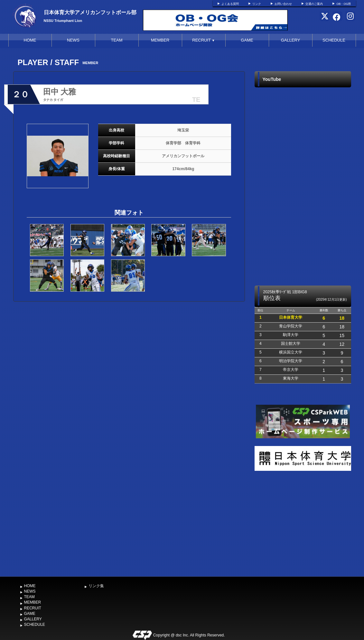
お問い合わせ (283, 4)
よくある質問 (230, 4)
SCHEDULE (334, 40)
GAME (247, 40)
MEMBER (160, 40)
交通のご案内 (314, 4)
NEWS (73, 40)
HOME (30, 40)
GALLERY (291, 40)
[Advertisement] (303, 525)
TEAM (117, 40)
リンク (257, 4)
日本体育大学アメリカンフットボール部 (90, 12)
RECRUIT (203, 40)
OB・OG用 (344, 4)
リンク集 (96, 586)
